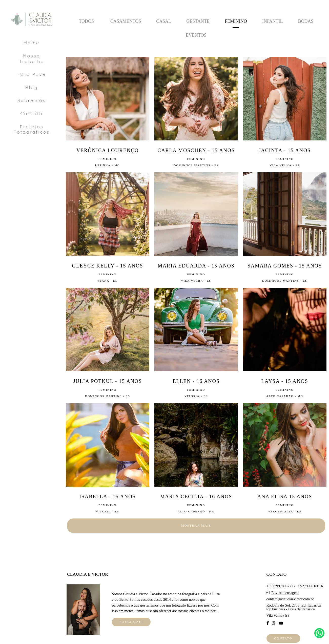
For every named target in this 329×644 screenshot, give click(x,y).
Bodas (306, 21)
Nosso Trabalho (32, 59)
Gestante (198, 21)
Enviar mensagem (285, 593)
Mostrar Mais (196, 526)
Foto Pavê (32, 74)
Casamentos (126, 21)
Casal (164, 21)
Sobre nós (32, 100)
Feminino (236, 21)
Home (32, 43)
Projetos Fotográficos (32, 129)
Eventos (196, 35)
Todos (86, 21)
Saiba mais (131, 622)
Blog (32, 87)
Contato (32, 113)
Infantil (273, 21)
